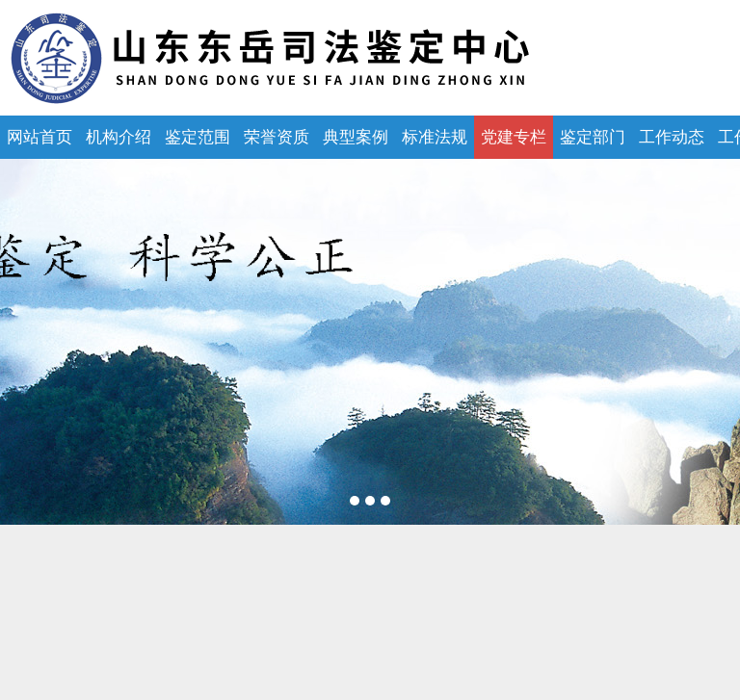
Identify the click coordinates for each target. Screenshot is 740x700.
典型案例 (356, 137)
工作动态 (672, 137)
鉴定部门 (593, 137)
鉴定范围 (198, 137)
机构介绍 (119, 137)
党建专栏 (514, 137)
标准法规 (435, 137)
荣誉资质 (277, 137)
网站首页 (40, 137)
